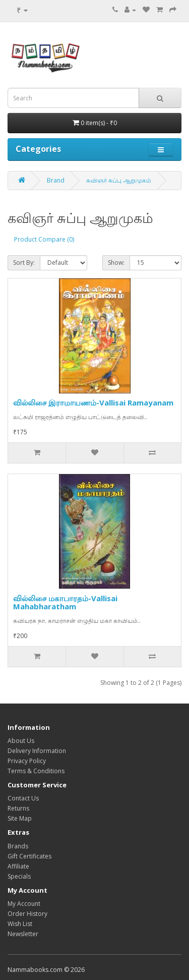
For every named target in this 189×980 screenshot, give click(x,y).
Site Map (20, 818)
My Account (24, 904)
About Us (21, 741)
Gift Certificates (29, 856)
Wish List (20, 924)
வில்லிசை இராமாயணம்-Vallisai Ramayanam (93, 402)
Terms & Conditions (36, 771)
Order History (27, 914)
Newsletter (23, 934)
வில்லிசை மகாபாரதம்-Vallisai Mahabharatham (65, 602)
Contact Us (23, 798)
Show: (116, 263)
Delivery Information (37, 751)
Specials (19, 876)
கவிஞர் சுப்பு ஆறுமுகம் (119, 180)
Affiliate (18, 866)
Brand (56, 180)
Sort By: (24, 263)
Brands (18, 846)
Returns (18, 808)
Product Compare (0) (44, 239)
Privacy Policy (27, 761)
